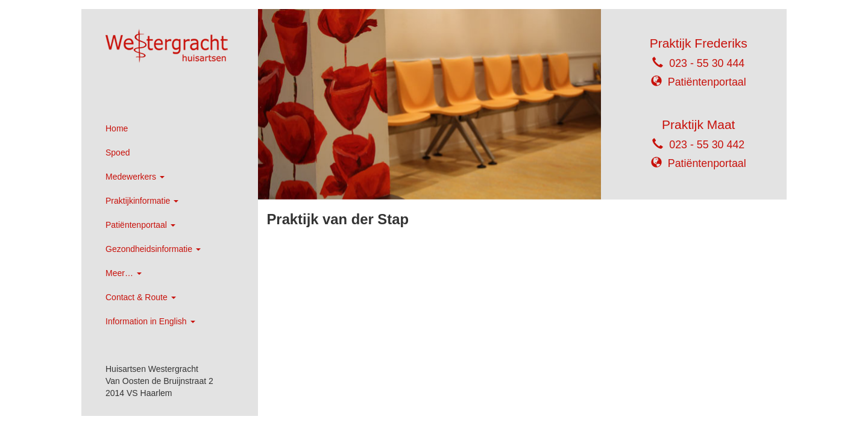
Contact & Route (141, 297)
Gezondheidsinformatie (153, 249)
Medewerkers (135, 177)
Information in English (150, 321)
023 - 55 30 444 (707, 63)
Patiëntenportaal (140, 225)
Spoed (118, 153)
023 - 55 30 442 (707, 145)
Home (117, 128)
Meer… (124, 273)
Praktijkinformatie (142, 201)
